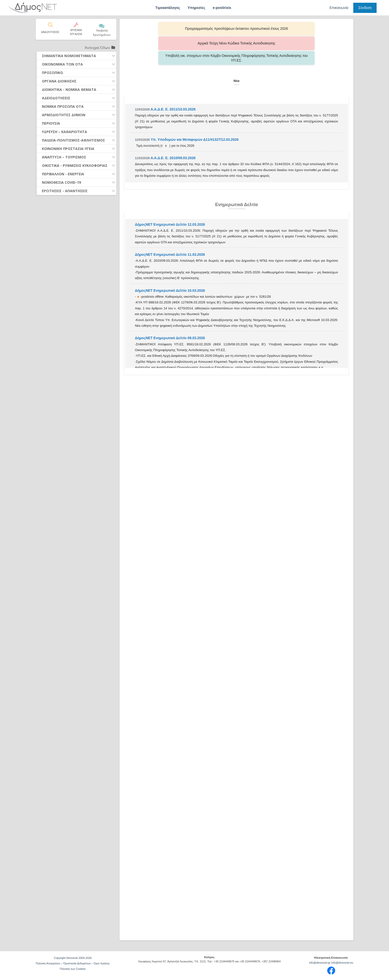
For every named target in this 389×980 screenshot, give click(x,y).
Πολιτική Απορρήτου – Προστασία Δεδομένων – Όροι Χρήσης (73, 963)
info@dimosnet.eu (342, 963)
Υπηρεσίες (196, 8)
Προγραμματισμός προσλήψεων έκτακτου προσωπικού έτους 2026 (172, 29)
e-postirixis (222, 8)
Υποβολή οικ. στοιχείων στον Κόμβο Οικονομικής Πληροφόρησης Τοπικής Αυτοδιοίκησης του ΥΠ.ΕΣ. (301, 29)
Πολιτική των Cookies (73, 969)
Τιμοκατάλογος (168, 8)
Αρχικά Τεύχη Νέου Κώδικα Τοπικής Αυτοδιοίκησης (236, 29)
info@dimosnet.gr (320, 963)
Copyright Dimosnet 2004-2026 (73, 958)
